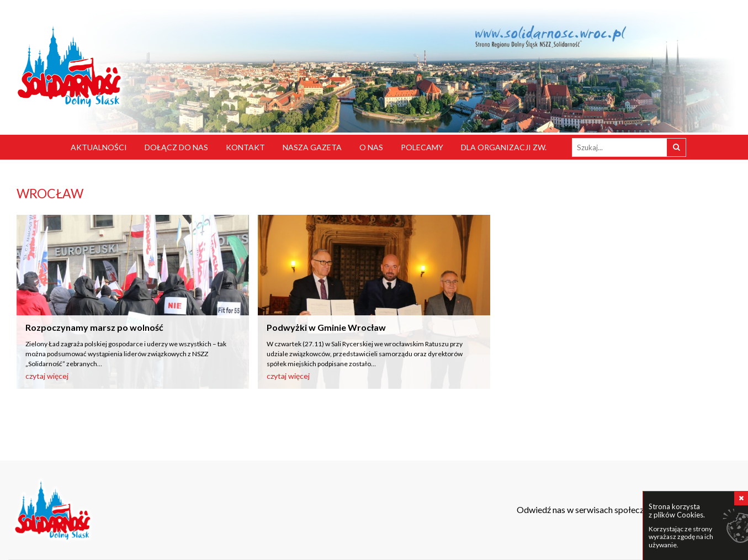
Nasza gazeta (312, 147)
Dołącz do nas (176, 147)
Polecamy (422, 147)
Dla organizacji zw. (504, 147)
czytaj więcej (47, 376)
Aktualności (99, 147)
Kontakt (245, 147)
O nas (371, 147)
